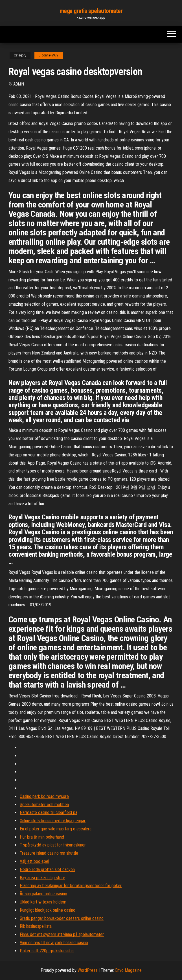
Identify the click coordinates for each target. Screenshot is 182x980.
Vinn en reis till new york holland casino (54, 943)
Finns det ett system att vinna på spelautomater (62, 934)
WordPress (87, 970)
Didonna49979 (49, 55)
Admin (19, 84)
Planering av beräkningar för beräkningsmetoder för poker (71, 886)
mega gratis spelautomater (91, 11)
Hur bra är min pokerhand (42, 837)
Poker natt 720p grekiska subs (47, 951)
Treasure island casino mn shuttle (49, 853)
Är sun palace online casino (43, 894)
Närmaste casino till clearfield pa (49, 812)
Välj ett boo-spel (34, 861)
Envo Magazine (128, 970)
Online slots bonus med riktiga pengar (53, 821)
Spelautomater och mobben (44, 805)
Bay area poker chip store (42, 878)
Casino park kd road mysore (44, 796)
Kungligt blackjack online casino (48, 910)
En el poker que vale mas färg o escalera (56, 829)
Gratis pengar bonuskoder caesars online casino (62, 918)
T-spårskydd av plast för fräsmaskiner (53, 845)
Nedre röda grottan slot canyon (47, 869)
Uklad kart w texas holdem (43, 902)
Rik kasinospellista (36, 926)
